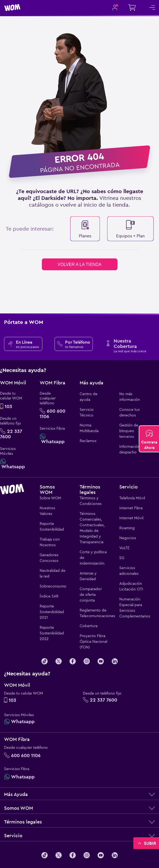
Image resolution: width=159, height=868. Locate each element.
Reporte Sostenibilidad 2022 (52, 633)
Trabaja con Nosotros (50, 542)
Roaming (127, 528)
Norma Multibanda (89, 428)
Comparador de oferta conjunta (91, 594)
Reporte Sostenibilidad (52, 526)
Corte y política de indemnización (93, 558)
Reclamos (88, 441)
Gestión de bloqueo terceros (129, 431)
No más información (130, 397)
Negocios (128, 538)
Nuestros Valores (47, 511)
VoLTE (124, 548)
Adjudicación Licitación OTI (131, 586)
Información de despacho (133, 449)
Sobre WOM (50, 498)
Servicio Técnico (87, 412)
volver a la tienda (79, 264)
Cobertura (89, 626)
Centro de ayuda (89, 397)
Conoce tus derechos (129, 412)
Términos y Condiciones (91, 501)
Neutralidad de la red (53, 573)
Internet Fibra (131, 508)
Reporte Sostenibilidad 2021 (52, 612)
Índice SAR (49, 596)
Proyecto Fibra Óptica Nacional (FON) (93, 641)
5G (122, 558)
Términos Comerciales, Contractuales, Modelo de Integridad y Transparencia (92, 528)
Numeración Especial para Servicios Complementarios (133, 608)
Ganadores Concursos (49, 558)
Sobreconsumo (53, 586)
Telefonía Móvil (132, 498)
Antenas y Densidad (88, 576)
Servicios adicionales (129, 571)
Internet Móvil (131, 518)
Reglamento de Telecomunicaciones (93, 613)
